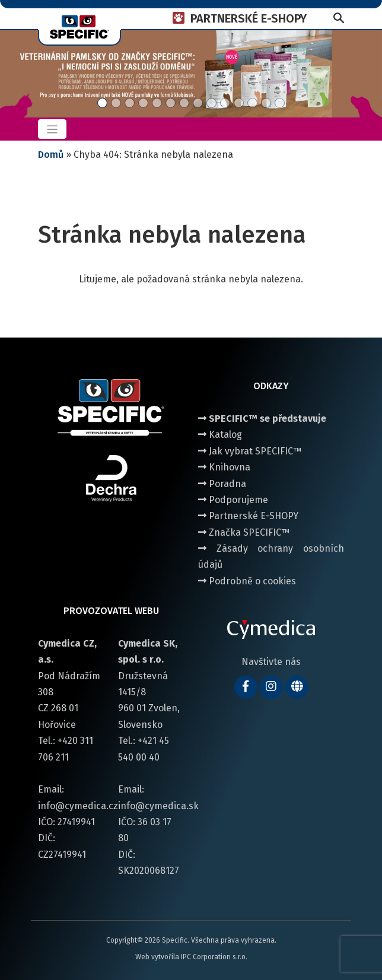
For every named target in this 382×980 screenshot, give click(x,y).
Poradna (222, 484)
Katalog (220, 435)
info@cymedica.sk (158, 806)
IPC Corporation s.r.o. (214, 957)
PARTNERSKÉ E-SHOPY (249, 18)
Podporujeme (233, 500)
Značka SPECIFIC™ (244, 532)
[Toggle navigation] (52, 129)
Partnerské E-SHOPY (248, 516)
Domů (51, 155)
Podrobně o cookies (247, 581)
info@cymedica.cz (78, 806)
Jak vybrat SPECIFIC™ (250, 451)
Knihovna (224, 467)
